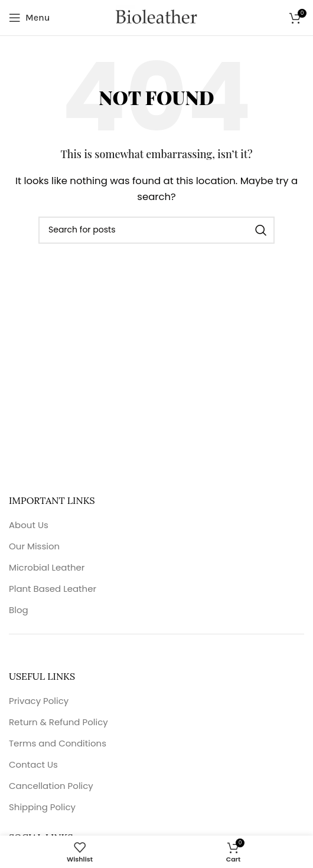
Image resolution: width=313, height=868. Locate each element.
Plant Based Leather (53, 589)
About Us (29, 525)
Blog (19, 610)
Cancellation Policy (51, 786)
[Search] (156, 230)
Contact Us (33, 764)
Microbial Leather (47, 567)
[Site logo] (156, 17)
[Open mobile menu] (30, 18)
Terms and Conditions (58, 743)
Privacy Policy (39, 701)
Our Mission (34, 546)
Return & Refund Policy (58, 722)
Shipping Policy (42, 807)
